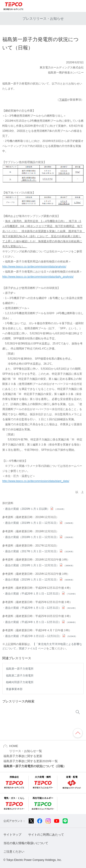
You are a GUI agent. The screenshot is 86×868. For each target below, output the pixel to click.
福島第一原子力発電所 (20, 669)
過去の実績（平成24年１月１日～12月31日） (41, 622)
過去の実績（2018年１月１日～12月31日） (40, 537)
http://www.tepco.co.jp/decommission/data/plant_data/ (36, 481)
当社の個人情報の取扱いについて (26, 843)
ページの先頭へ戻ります (78, 733)
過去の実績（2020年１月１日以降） (35, 509)
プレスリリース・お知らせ (43, 18)
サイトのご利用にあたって (46, 835)
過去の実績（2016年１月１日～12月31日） (40, 565)
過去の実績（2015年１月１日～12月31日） (40, 580)
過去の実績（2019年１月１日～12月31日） (40, 523)
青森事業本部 (14, 689)
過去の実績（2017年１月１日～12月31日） (40, 551)
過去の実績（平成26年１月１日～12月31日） (41, 594)
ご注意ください (14, 852)
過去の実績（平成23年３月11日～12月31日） (41, 636)
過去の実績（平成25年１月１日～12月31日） (41, 608)
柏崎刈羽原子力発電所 (20, 682)
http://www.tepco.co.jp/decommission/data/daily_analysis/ (38, 277)
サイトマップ (12, 835)
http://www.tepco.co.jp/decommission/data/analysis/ (34, 267)
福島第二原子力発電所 (20, 676)
